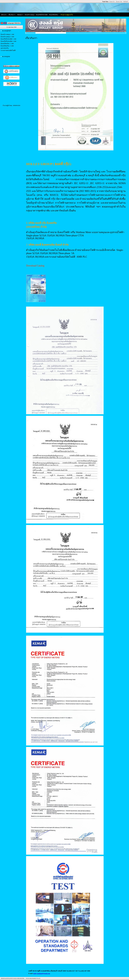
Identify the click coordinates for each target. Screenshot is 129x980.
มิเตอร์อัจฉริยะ (54, 15)
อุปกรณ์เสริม (5, 48)
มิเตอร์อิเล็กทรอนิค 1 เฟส (8, 39)
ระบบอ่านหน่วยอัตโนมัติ (8, 50)
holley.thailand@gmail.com (42, 973)
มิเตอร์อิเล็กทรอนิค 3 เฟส (8, 41)
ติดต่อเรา (20, 15)
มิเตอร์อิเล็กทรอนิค (42, 15)
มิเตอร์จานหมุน (30, 15)
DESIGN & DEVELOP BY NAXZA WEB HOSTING (12, 978)
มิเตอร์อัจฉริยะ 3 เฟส (7, 46)
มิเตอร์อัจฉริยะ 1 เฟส (7, 44)
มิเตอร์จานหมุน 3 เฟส (7, 37)
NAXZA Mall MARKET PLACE (33, 978)
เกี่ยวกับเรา (12, 15)
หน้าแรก (4, 15)
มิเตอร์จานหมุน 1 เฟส (7, 34)
